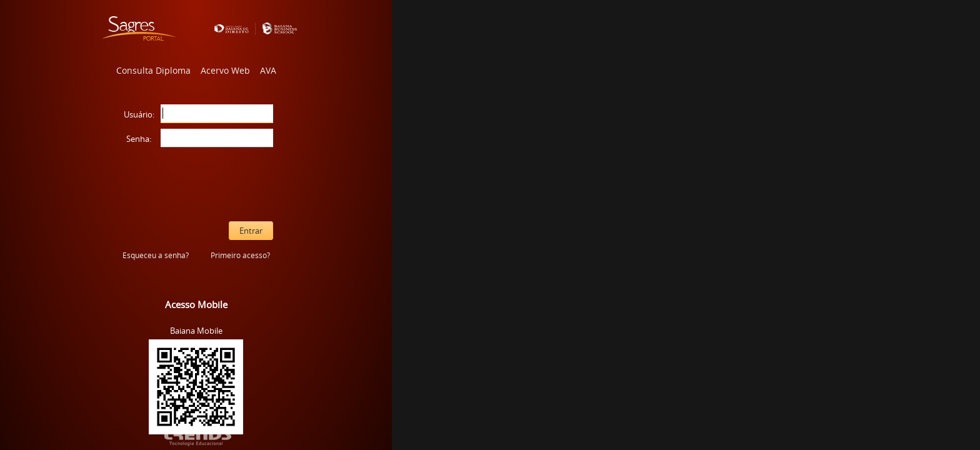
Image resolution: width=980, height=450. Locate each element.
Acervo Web (225, 70)
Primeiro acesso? (240, 255)
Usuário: (139, 114)
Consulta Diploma (153, 70)
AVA (268, 70)
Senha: (139, 139)
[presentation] (196, 184)
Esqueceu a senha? (156, 255)
